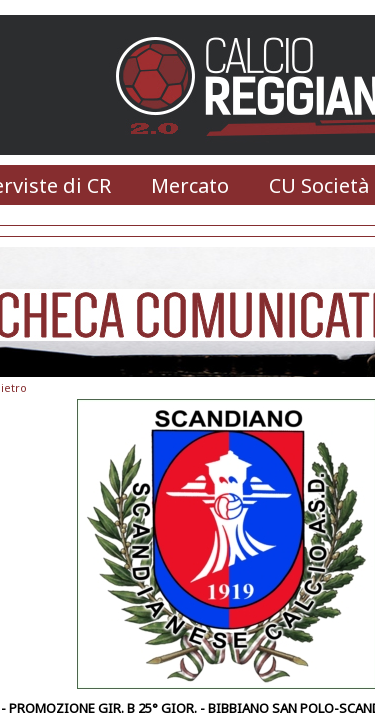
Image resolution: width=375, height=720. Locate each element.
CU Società (319, 185)
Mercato (190, 185)
